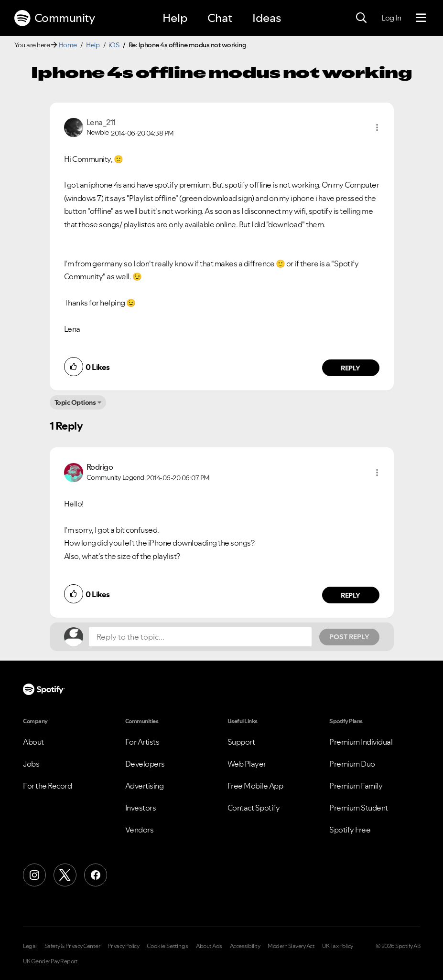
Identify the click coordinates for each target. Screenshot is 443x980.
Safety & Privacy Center (72, 946)
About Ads (209, 946)
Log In (391, 18)
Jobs (31, 764)
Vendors (140, 830)
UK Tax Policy (338, 946)
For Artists (142, 742)
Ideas (267, 18)
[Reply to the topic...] (200, 637)
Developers (145, 764)
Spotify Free (350, 830)
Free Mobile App (255, 786)
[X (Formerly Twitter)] (65, 875)
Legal (30, 946)
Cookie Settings (167, 946)
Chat (220, 18)
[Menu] (421, 18)
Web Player (247, 764)
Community (54, 18)
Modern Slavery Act (291, 946)
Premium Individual (361, 742)
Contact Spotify (254, 808)
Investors (141, 808)
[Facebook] (96, 875)
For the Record (47, 786)
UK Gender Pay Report (50, 961)
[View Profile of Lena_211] (101, 122)
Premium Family (356, 786)
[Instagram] (34, 875)
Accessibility (245, 946)
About (33, 742)
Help (175, 18)
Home (68, 45)
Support (241, 742)
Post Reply (349, 637)
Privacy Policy (123, 946)
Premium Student (359, 808)
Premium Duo (352, 764)
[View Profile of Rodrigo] (100, 467)
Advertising (145, 786)
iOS (114, 45)
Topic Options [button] (75, 402)
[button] (377, 127)
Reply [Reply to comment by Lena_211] (351, 368)
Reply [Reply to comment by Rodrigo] (351, 595)
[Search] (361, 18)
